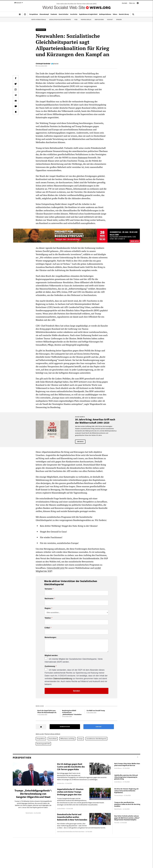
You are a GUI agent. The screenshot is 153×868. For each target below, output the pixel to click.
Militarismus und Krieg (67, 739)
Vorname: (49, 589)
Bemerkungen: (51, 637)
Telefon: (48, 618)
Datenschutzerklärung (63, 679)
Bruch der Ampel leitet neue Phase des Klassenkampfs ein (47, 712)
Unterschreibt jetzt (56, 568)
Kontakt (125, 3)
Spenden (119, 19)
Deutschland (53, 739)
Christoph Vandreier (43, 64)
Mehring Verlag (86, 19)
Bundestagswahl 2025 (43, 744)
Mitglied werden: (51, 655)
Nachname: (49, 599)
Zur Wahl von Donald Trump (96, 711)
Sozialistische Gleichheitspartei (60, 19)
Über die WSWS (99, 19)
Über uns (132, 3)
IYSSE (76, 19)
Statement (83, 158)
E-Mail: (47, 628)
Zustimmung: (50, 666)
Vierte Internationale (39, 19)
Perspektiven (41, 739)
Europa (80, 739)
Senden (76, 691)
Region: (48, 608)
